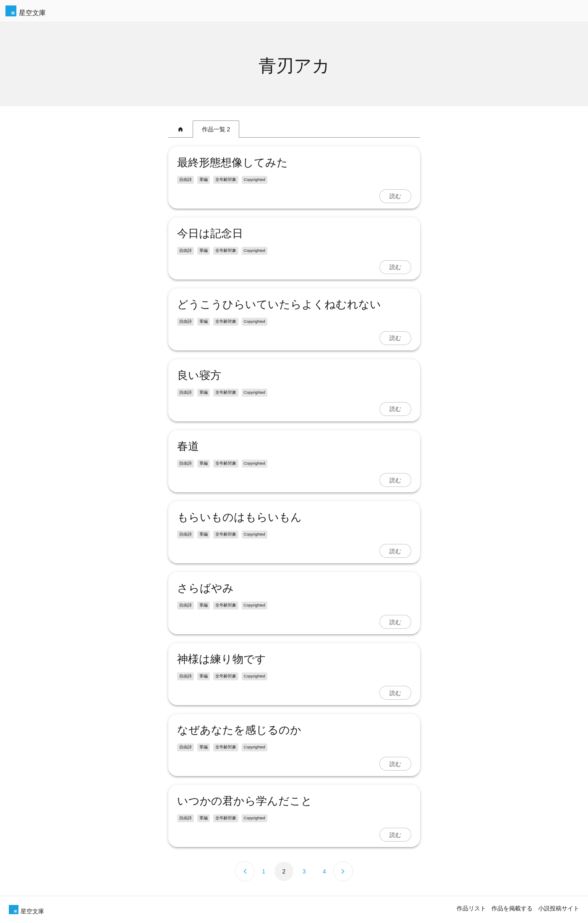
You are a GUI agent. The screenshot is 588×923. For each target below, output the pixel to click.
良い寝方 (199, 375)
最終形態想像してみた (233, 162)
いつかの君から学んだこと (245, 801)
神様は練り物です (222, 659)
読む (395, 196)
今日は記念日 (216, 233)
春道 (188, 446)
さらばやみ (205, 588)
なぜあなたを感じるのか (239, 730)
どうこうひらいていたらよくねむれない (279, 304)
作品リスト (471, 908)
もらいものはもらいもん (239, 517)
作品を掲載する (512, 908)
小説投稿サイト (559, 908)
